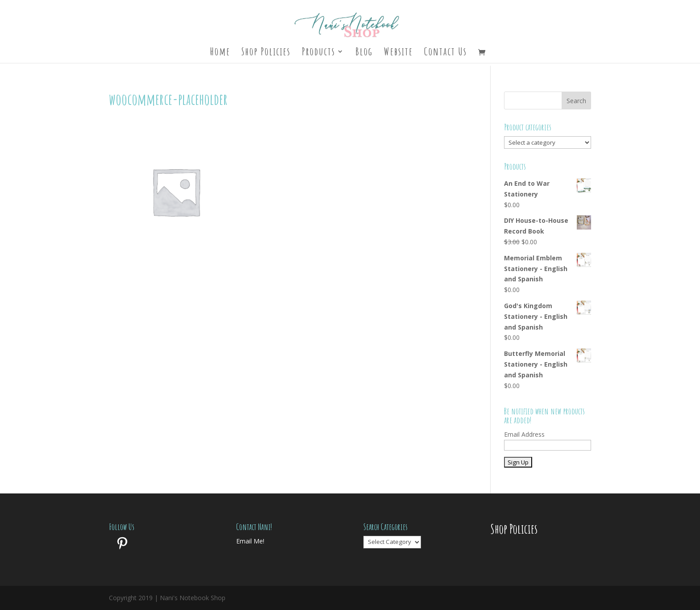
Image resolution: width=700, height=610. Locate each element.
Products (319, 53)
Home (220, 53)
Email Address (524, 434)
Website (398, 53)
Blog (364, 53)
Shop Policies (266, 53)
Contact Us (446, 53)
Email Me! (250, 541)
